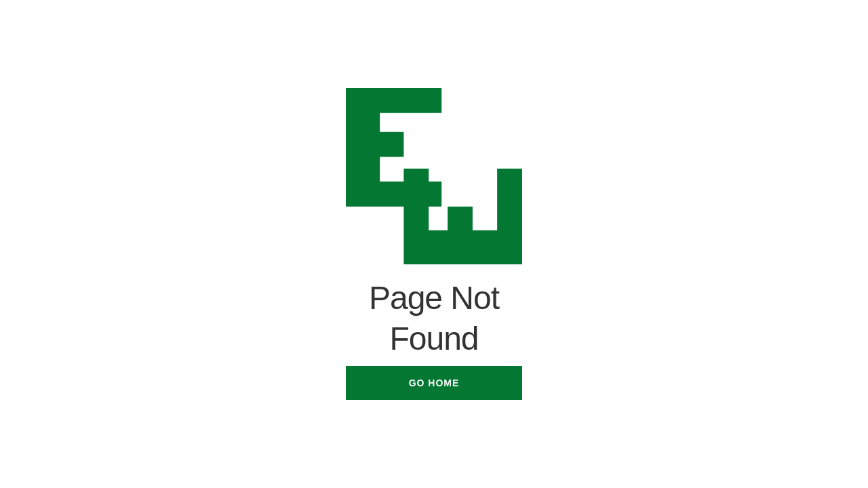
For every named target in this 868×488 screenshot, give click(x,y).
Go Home (434, 383)
